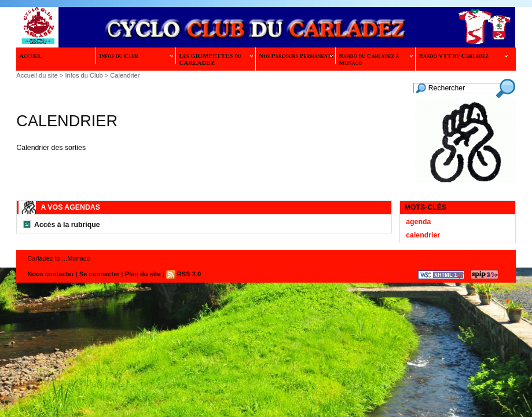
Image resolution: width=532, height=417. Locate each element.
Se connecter (100, 274)
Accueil (30, 56)
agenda (418, 222)
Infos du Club (136, 56)
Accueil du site (37, 75)
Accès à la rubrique (67, 225)
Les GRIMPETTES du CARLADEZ (216, 59)
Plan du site (143, 274)
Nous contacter (51, 274)
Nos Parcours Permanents (296, 56)
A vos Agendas (70, 207)
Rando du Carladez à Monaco (376, 59)
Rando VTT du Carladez (463, 56)
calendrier (423, 235)
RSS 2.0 (184, 274)
